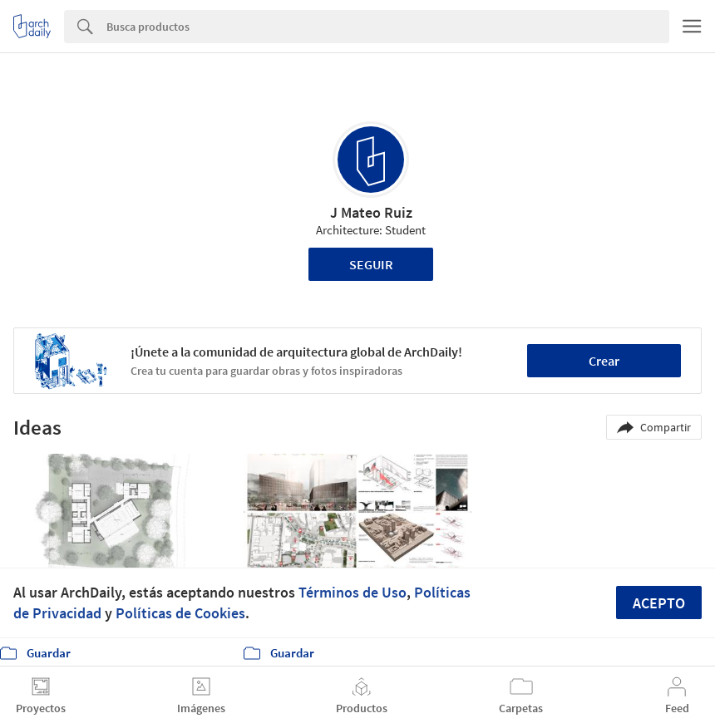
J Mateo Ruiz (371, 212)
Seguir (371, 264)
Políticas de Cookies (180, 613)
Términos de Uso (353, 592)
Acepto (659, 603)
